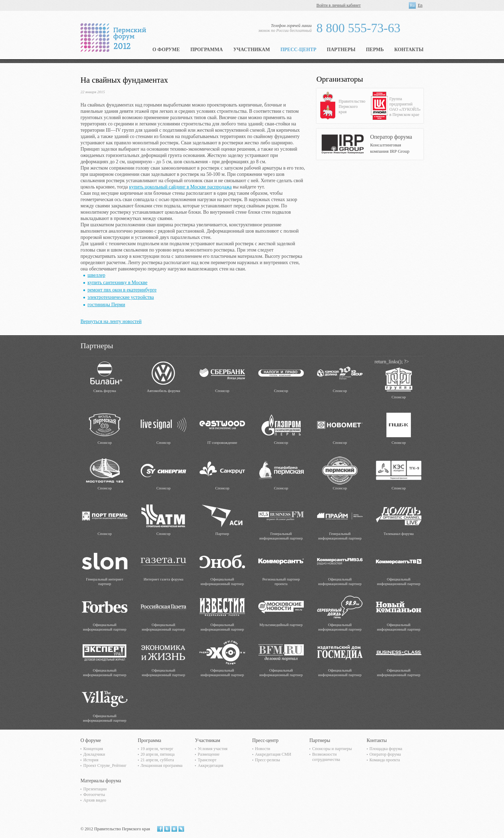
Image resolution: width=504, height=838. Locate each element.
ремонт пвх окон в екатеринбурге (122, 290)
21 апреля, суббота (157, 760)
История (91, 760)
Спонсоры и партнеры (332, 749)
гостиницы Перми (106, 305)
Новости (263, 749)
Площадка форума (386, 749)
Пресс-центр (298, 50)
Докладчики (94, 754)
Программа (207, 50)
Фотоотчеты (94, 795)
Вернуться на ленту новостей (111, 321)
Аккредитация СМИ (273, 754)
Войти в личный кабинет (339, 5)
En (420, 5)
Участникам (252, 50)
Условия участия (213, 749)
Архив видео (95, 800)
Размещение (209, 754)
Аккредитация (211, 765)
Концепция (93, 749)
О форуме (166, 50)
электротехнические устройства (121, 297)
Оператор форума (385, 754)
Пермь (375, 50)
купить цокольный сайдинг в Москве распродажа (180, 187)
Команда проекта (385, 760)
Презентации (95, 789)
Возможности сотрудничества (326, 757)
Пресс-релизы (268, 760)
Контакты (409, 50)
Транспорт (207, 760)
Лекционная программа (162, 765)
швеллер (96, 275)
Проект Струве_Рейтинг (105, 765)
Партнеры (341, 50)
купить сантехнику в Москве (117, 283)
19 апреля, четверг (157, 749)
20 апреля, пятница (158, 754)
